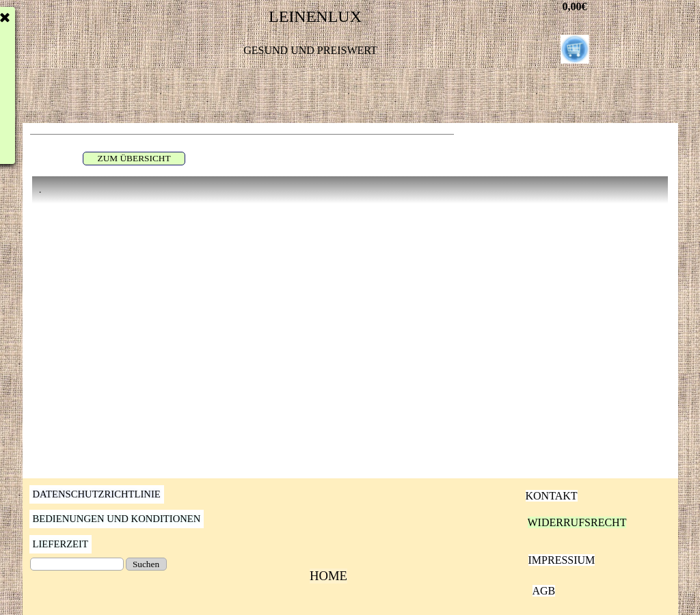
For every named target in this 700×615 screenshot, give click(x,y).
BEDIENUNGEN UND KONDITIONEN (117, 519)
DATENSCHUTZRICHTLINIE (97, 494)
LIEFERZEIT (60, 544)
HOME (328, 576)
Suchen (146, 564)
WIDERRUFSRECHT (577, 522)
